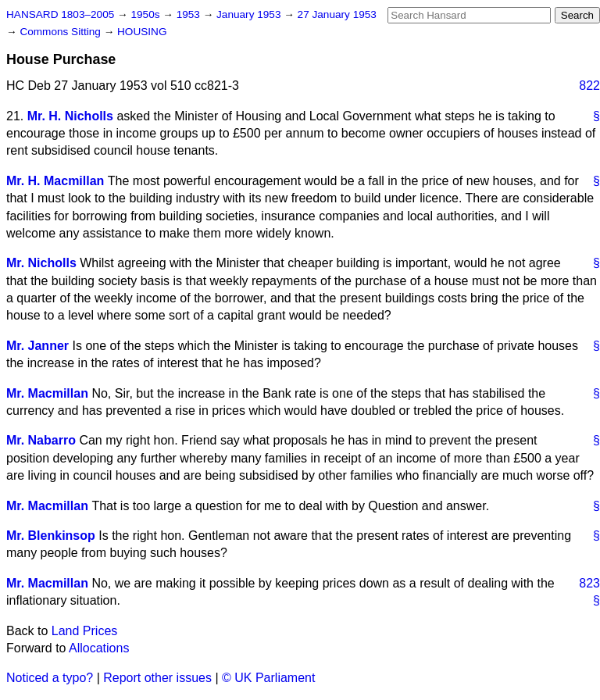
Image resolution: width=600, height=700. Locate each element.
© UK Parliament (268, 678)
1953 (190, 14)
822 (589, 86)
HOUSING (142, 32)
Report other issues (157, 678)
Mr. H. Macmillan (55, 181)
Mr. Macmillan (47, 393)
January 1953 (250, 14)
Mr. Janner (37, 346)
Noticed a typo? (50, 678)
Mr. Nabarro (41, 440)
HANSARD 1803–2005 (60, 14)
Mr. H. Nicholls (70, 116)
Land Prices (85, 631)
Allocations (99, 648)
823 (589, 583)
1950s (146, 14)
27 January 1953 (337, 14)
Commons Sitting (61, 32)
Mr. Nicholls (41, 263)
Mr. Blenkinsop (51, 536)
